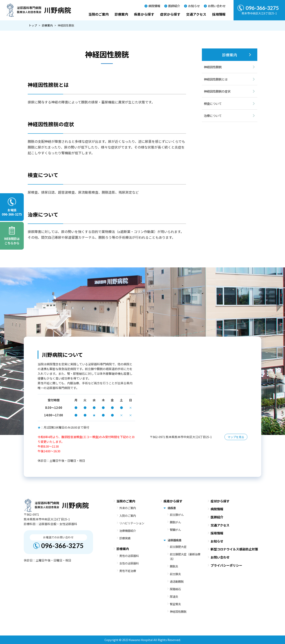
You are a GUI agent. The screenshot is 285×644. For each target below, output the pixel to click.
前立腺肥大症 (178, 547)
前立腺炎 (175, 574)
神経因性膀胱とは (216, 79)
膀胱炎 (174, 566)
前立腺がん (177, 515)
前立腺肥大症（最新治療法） (185, 556)
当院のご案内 (99, 14)
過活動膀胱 (177, 581)
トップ (33, 25)
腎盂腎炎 (175, 604)
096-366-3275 (62, 546)
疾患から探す (144, 14)
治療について (213, 116)
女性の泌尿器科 (129, 563)
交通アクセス (196, 14)
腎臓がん (175, 530)
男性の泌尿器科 (129, 556)
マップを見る (236, 437)
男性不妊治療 (128, 571)
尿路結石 (175, 589)
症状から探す (170, 14)
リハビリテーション (132, 523)
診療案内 (121, 14)
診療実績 (125, 538)
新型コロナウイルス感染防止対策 (234, 549)
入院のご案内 (128, 516)
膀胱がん (175, 522)
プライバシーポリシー (226, 565)
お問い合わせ (217, 6)
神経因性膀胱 (213, 67)
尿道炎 (174, 596)
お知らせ (194, 6)
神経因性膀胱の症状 (217, 91)
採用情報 (219, 14)
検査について (213, 103)
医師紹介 (174, 6)
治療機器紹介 (128, 531)
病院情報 (154, 6)
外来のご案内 (128, 508)
